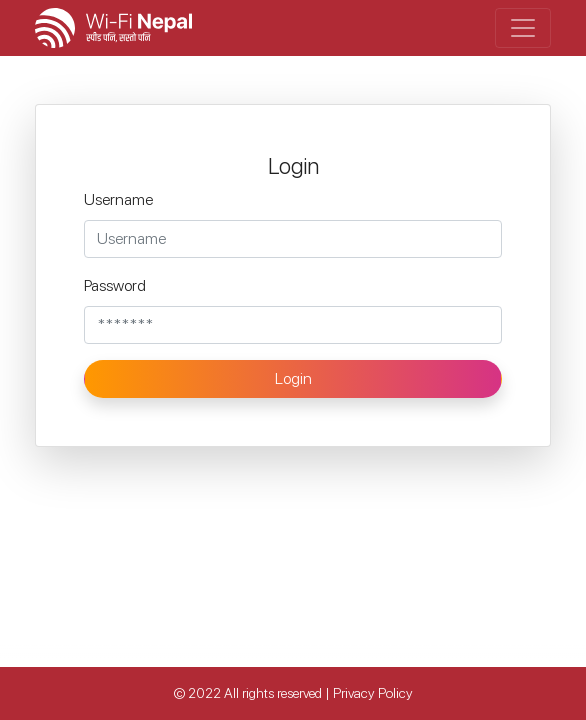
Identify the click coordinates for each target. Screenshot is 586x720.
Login (293, 378)
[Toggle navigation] (523, 28)
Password (115, 285)
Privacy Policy (373, 693)
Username (118, 199)
